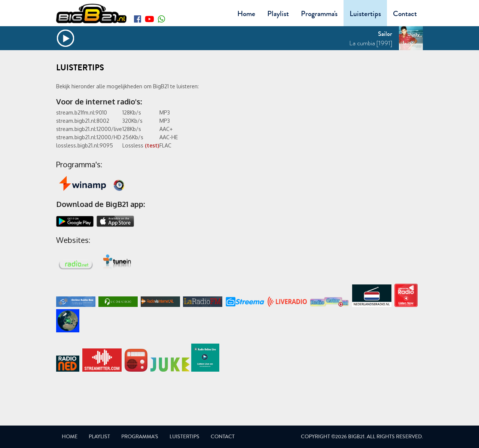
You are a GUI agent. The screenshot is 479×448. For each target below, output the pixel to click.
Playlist (278, 14)
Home (246, 14)
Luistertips (365, 14)
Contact (405, 14)
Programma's (319, 14)
